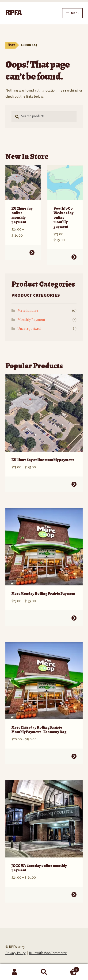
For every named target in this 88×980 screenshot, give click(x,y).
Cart (69, 969)
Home (11, 45)
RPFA (13, 12)
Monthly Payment (31, 320)
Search (44, 972)
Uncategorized (29, 329)
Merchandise (28, 311)
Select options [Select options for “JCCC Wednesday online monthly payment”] (74, 895)
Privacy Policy (15, 953)
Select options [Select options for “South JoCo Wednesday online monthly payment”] (74, 257)
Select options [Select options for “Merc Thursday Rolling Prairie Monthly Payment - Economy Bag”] (74, 756)
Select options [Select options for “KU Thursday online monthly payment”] (32, 253)
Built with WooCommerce (48, 953)
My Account (15, 972)
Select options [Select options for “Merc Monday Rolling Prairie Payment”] (74, 618)
